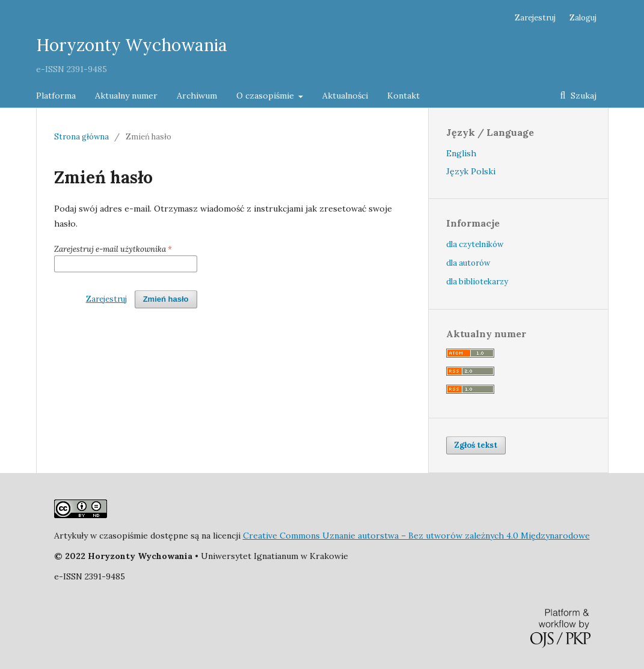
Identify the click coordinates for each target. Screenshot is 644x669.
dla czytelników (475, 244)
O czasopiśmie (266, 96)
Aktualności (345, 96)
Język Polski (471, 171)
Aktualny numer (126, 96)
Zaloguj (583, 18)
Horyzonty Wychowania (132, 45)
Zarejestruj (535, 18)
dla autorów (468, 263)
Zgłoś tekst (476, 445)
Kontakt (403, 96)
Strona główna (81, 137)
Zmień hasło (166, 299)
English (461, 153)
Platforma (56, 96)
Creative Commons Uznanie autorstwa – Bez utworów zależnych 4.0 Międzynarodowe (416, 536)
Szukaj (582, 96)
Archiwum (197, 96)
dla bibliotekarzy (477, 282)
